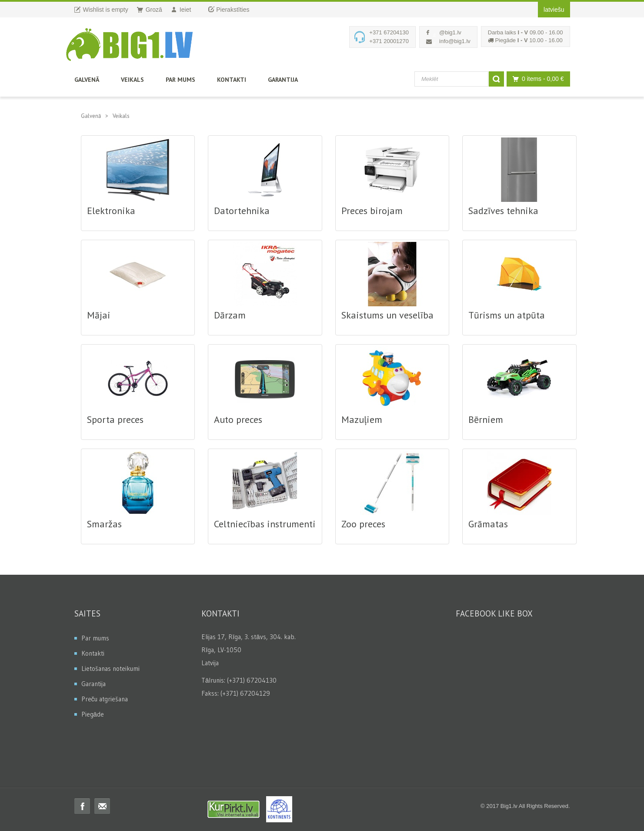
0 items (536, 79)
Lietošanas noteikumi (110, 668)
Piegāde (93, 714)
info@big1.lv (455, 41)
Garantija (283, 80)
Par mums (180, 80)
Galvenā (87, 80)
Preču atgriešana (105, 699)
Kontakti (232, 80)
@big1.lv (450, 32)
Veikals (132, 80)
